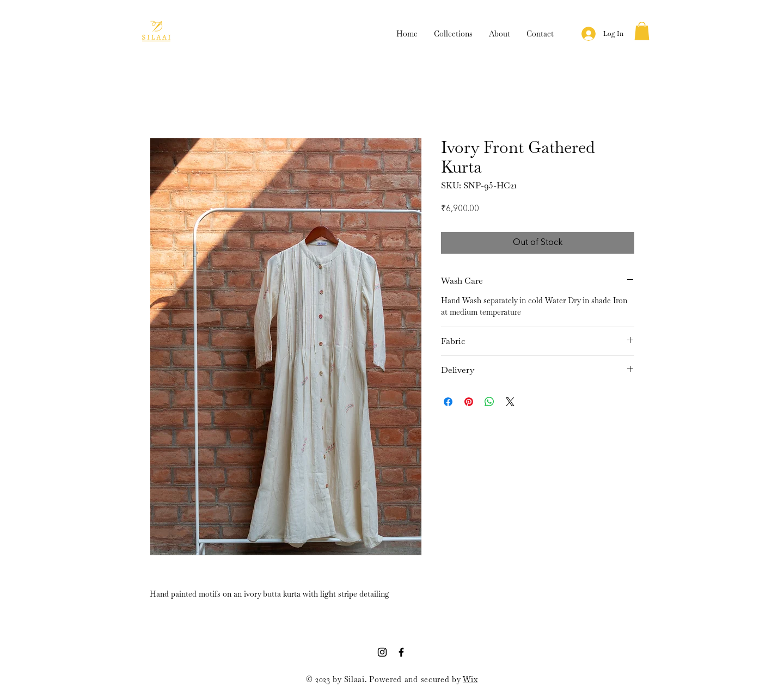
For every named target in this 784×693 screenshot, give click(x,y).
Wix (470, 679)
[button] (642, 31)
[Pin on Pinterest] (469, 402)
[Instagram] (382, 652)
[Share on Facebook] (448, 402)
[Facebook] (401, 652)
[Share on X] (510, 402)
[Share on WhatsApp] (489, 402)
